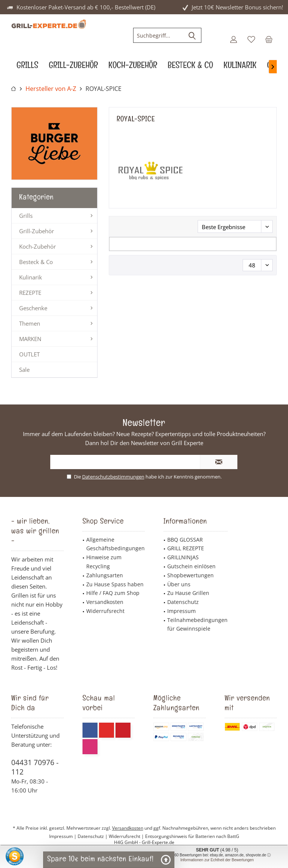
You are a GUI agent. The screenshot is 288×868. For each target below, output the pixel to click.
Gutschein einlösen (191, 566)
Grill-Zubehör (37, 231)
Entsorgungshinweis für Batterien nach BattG (192, 836)
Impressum (181, 611)
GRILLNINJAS (183, 557)
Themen (30, 323)
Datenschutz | (93, 836)
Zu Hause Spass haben (115, 584)
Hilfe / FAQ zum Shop (113, 593)
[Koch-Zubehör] (133, 67)
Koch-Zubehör (37, 246)
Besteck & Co (36, 262)
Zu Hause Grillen (188, 593)
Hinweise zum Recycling (104, 562)
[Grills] (27, 67)
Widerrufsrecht (105, 611)
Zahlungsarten (105, 575)
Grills (26, 216)
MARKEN (30, 339)
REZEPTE (30, 293)
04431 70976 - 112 (35, 767)
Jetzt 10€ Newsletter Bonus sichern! (237, 7)
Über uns (179, 584)
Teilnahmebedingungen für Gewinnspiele (197, 624)
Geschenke (33, 308)
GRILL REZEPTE (186, 548)
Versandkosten (105, 602)
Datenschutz (183, 602)
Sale (24, 370)
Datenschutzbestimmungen (113, 477)
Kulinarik (31, 277)
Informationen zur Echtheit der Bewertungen (217, 860)
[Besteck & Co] (190, 67)
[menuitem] (269, 39)
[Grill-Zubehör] (73, 67)
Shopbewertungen (190, 575)
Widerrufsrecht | (127, 836)
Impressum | (63, 836)
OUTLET (29, 354)
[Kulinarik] (240, 67)
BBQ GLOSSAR (185, 540)
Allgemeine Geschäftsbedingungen (115, 544)
